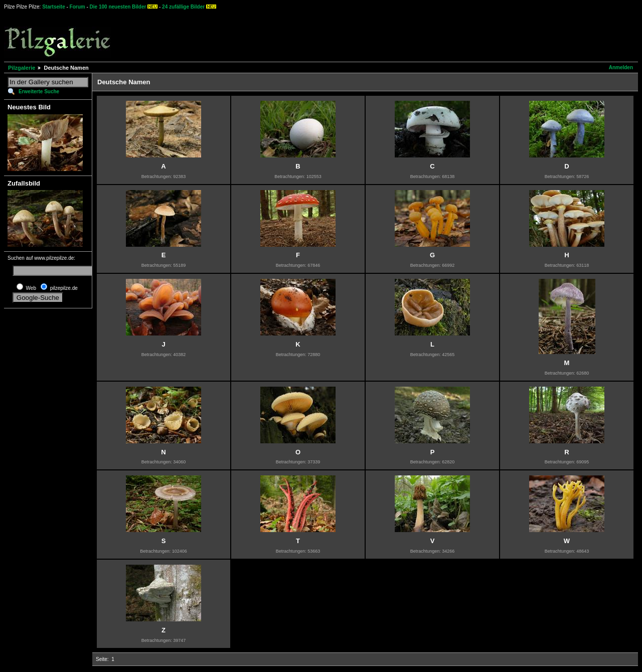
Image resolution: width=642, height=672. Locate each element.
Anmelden (621, 67)
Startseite (54, 7)
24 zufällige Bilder (183, 7)
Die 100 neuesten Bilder (118, 7)
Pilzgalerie (22, 68)
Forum (77, 7)
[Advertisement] (372, 35)
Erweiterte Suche (39, 92)
